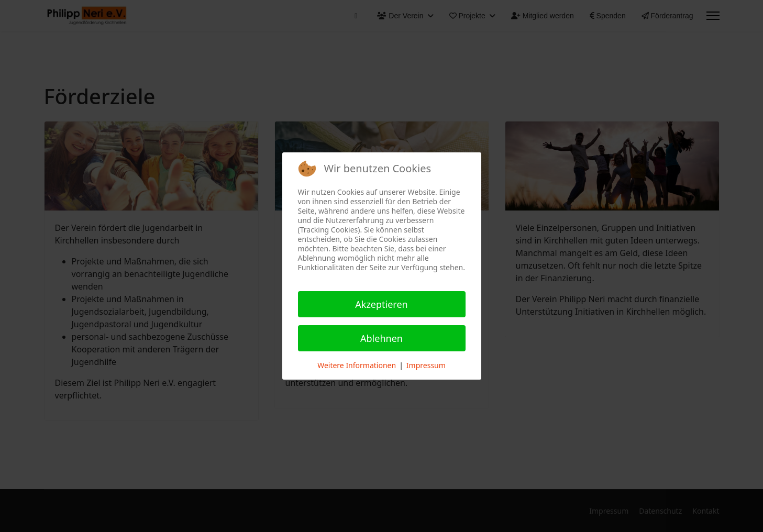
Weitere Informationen (357, 365)
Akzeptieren (381, 304)
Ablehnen (381, 338)
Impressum (426, 365)
